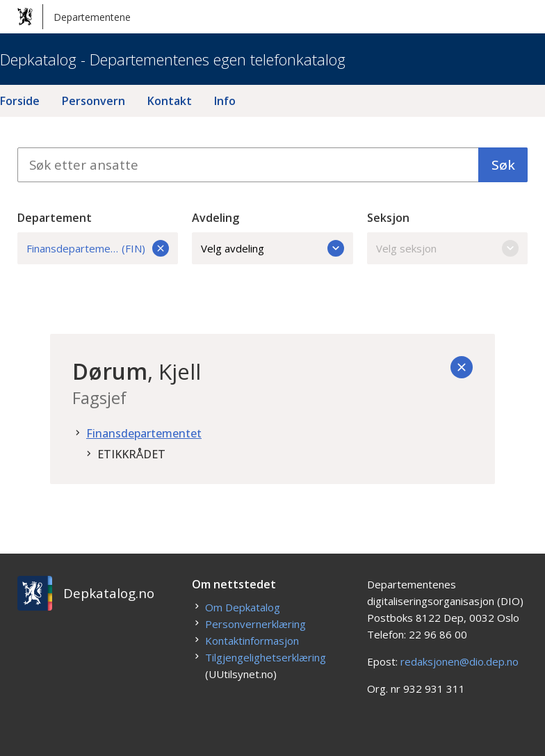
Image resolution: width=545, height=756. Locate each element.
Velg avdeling (272, 248)
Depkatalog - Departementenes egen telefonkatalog (173, 59)
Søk (503, 165)
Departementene (74, 17)
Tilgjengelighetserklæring (266, 657)
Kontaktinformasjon (252, 641)
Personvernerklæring (255, 624)
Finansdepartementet (144, 433)
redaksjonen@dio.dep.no (459, 661)
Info (225, 101)
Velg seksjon (448, 248)
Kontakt (170, 101)
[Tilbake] (462, 367)
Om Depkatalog (243, 607)
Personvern (93, 101)
